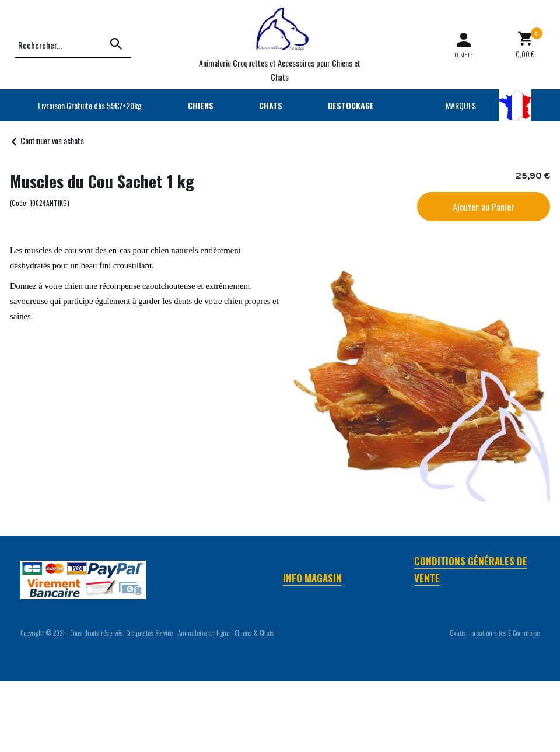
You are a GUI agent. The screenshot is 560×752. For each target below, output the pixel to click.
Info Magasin (312, 578)
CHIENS (201, 105)
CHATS (271, 105)
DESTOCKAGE (351, 105)
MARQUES (461, 105)
